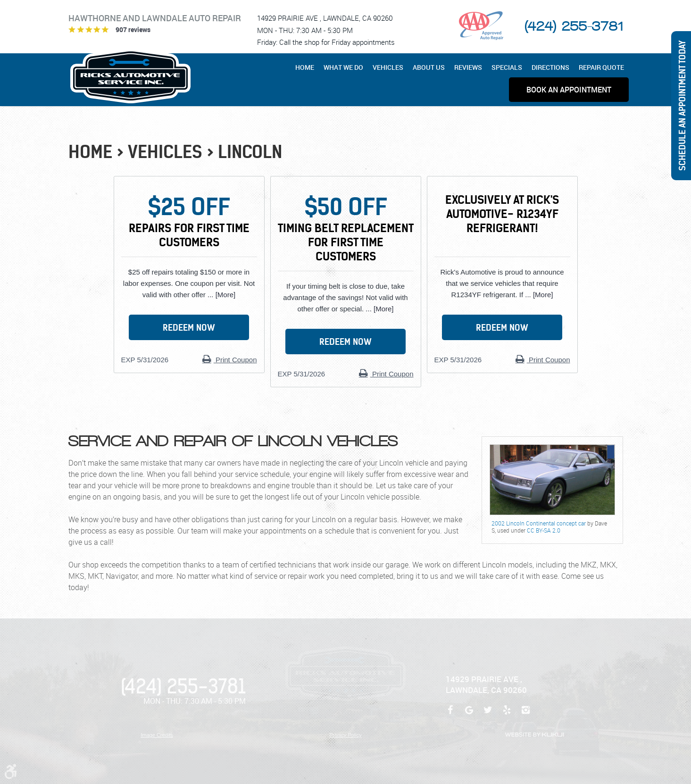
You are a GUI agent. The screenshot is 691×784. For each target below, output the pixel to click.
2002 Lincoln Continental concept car (539, 523)
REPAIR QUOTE (601, 67)
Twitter (488, 715)
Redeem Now (189, 328)
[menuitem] (307, 67)
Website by (534, 735)
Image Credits (157, 735)
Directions (550, 67)
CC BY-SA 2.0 (544, 530)
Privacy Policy (345, 735)
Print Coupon (235, 360)
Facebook (450, 715)
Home (305, 67)
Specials (507, 67)
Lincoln (250, 152)
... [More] (221, 295)
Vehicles (388, 67)
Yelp (507, 715)
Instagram (526, 715)
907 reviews (133, 29)
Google (469, 715)
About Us (429, 67)
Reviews (468, 67)
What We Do (343, 67)
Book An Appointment (569, 90)
